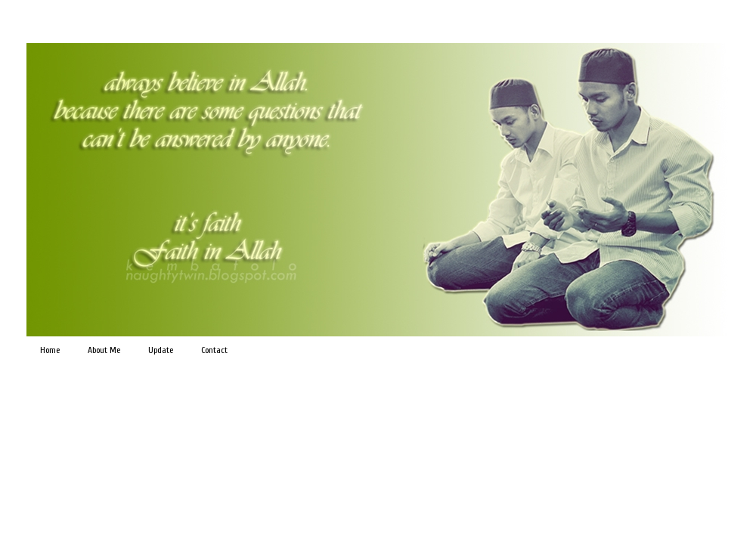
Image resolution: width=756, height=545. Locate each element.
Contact (214, 350)
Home (50, 350)
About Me (104, 350)
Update (161, 350)
